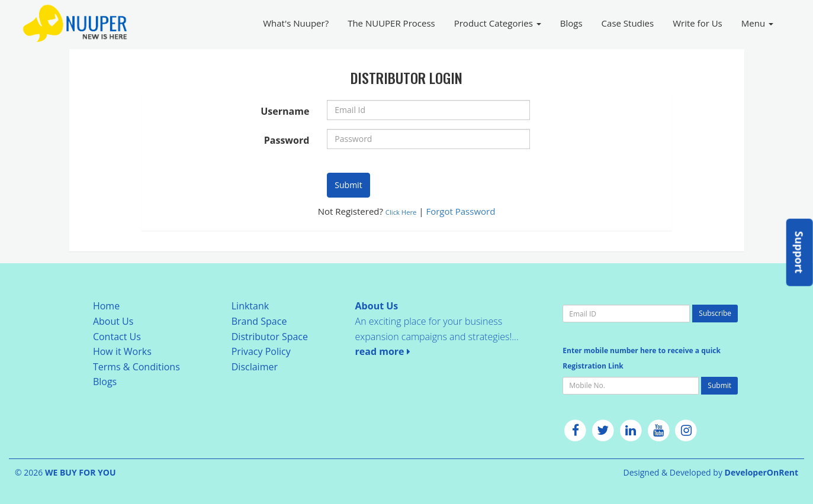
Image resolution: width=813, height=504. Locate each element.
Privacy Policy (261, 351)
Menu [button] (757, 23)
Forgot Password (460, 211)
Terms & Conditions (136, 367)
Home (106, 306)
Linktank (250, 306)
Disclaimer (255, 367)
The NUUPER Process (391, 23)
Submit (348, 185)
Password (287, 140)
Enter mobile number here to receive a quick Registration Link (642, 358)
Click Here (401, 212)
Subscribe (715, 313)
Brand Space (259, 321)
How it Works (122, 351)
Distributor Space (270, 337)
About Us (113, 321)
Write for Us (698, 23)
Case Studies (628, 23)
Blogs (571, 23)
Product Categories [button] (498, 23)
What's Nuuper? (296, 23)
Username (285, 111)
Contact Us (117, 337)
